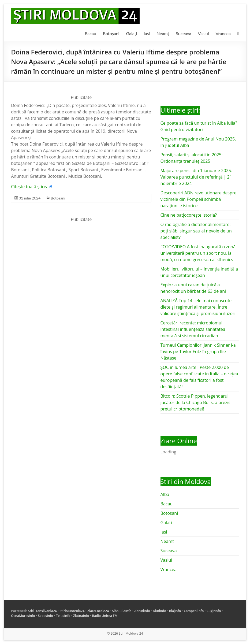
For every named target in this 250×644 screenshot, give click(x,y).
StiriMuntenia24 (72, 611)
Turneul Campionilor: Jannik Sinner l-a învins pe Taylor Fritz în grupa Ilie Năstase (198, 351)
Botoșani (111, 33)
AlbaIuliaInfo (122, 611)
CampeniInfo (194, 611)
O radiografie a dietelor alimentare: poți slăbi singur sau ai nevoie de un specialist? (196, 231)
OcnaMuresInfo (23, 616)
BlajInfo (175, 611)
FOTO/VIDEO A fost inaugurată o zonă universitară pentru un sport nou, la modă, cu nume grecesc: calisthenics (198, 253)
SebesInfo (45, 616)
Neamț (163, 33)
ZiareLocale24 (98, 611)
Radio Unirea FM (105, 616)
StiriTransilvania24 (42, 611)
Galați (131, 33)
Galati (166, 523)
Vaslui (204, 33)
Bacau (90, 33)
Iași (147, 33)
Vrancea (223, 33)
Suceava (183, 33)
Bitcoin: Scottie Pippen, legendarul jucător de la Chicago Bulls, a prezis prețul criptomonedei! (195, 402)
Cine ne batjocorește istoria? (189, 215)
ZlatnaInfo (81, 616)
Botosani (58, 198)
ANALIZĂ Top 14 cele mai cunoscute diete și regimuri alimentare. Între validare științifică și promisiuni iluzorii (199, 307)
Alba (165, 494)
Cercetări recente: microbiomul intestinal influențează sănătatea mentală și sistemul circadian (193, 329)
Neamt (167, 541)
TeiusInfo (63, 616)
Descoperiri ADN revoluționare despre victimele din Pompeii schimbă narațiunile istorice (199, 199)
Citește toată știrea (30, 187)
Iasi (164, 532)
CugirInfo (214, 611)
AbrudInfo (142, 611)
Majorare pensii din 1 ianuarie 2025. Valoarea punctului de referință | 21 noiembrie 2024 (196, 177)
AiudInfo (160, 611)
